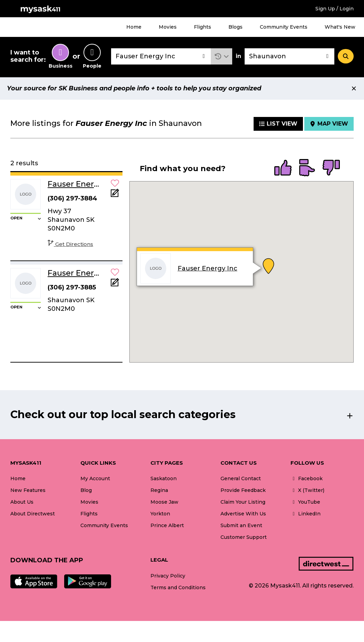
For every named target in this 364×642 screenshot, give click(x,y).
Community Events (284, 27)
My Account (95, 478)
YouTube (305, 502)
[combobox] (161, 56)
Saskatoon (164, 478)
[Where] (289, 56)
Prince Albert (167, 525)
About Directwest (33, 514)
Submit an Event (241, 525)
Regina (159, 490)
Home (134, 27)
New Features (28, 490)
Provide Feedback (243, 490)
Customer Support (244, 537)
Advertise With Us (243, 514)
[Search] (346, 56)
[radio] (283, 168)
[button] (222, 56)
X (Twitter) (307, 490)
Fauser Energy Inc (208, 268)
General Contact (241, 478)
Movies (168, 27)
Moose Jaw (164, 502)
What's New (340, 27)
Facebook (307, 478)
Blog (86, 490)
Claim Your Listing (243, 502)
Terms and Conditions (178, 587)
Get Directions (70, 244)
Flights (203, 27)
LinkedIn (306, 514)
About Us (22, 502)
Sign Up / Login (335, 9)
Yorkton (160, 514)
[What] (161, 56)
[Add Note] (115, 195)
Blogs (235, 27)
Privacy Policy (168, 576)
